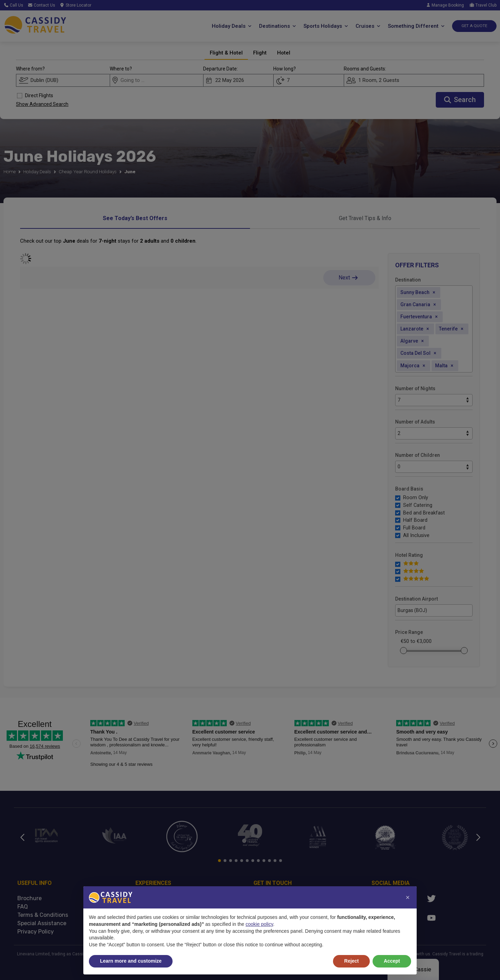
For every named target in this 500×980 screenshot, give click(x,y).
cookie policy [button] (259, 924)
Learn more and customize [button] (131, 961)
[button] (408, 897)
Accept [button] (392, 961)
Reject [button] (351, 961)
